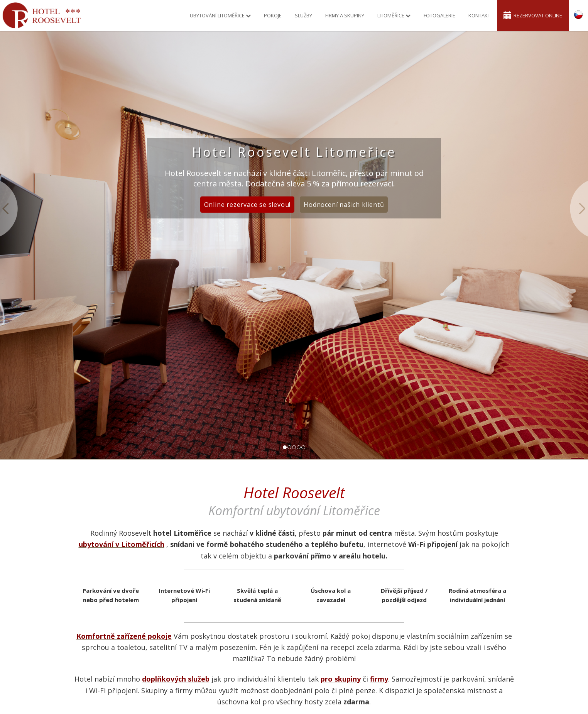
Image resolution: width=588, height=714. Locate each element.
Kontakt (479, 15)
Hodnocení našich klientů (344, 205)
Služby (303, 15)
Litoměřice (394, 15)
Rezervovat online (533, 15)
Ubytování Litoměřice (220, 15)
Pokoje (273, 15)
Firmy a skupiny (345, 15)
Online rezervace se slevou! (248, 205)
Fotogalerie (439, 15)
